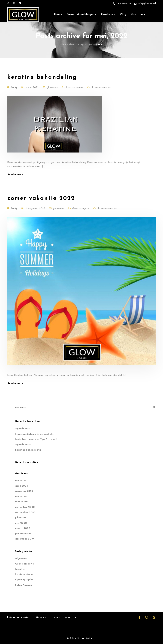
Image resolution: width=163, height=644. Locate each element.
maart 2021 (22, 502)
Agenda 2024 (23, 429)
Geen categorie (81, 209)
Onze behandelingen (81, 15)
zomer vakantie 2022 (41, 198)
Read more (14, 175)
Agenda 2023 (23, 445)
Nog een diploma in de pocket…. (35, 434)
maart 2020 (23, 528)
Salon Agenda (24, 585)
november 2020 (25, 507)
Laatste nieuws (75, 88)
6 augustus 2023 (36, 209)
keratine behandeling (42, 77)
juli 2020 (21, 518)
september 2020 (25, 513)
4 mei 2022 (33, 88)
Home (58, 15)
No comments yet (101, 88)
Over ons (137, 15)
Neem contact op (65, 617)
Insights (20, 569)
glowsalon (52, 88)
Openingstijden (24, 580)
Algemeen (21, 559)
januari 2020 (23, 534)
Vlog (123, 15)
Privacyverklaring (19, 617)
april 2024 (21, 486)
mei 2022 (21, 497)
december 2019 (24, 539)
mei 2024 (21, 481)
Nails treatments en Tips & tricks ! (36, 439)
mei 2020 (21, 523)
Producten (108, 15)
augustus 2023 (24, 491)
